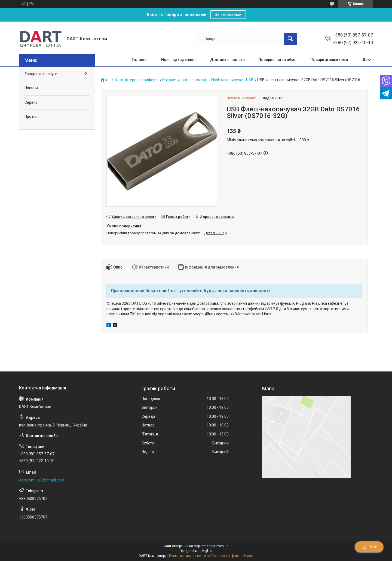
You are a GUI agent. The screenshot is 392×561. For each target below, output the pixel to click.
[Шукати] (290, 39)
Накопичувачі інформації (185, 80)
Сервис (31, 102)
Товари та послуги (41, 74)
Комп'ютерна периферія (137, 80)
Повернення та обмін (278, 60)
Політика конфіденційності (232, 556)
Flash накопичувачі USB (232, 80)
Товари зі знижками (330, 60)
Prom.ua (222, 546)
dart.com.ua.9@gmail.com (42, 480)
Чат (369, 547)
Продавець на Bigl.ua (196, 551)
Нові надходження (179, 60)
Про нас (31, 117)
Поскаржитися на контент (189, 556)
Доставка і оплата (227, 60)
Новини (31, 88)
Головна (140, 60)
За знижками (228, 15)
